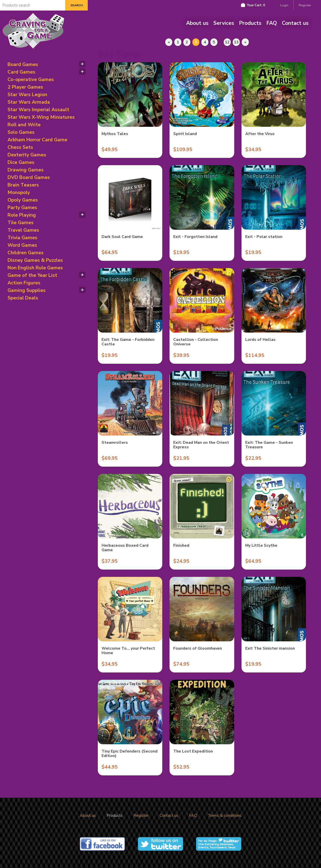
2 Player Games (25, 87)
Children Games (26, 253)
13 (236, 42)
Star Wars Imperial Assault (38, 110)
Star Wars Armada (29, 102)
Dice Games (21, 162)
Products (250, 23)
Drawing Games (26, 170)
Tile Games (21, 223)
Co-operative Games (31, 80)
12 (227, 42)
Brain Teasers (23, 185)
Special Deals (23, 298)
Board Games (23, 65)
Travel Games (23, 230)
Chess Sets (20, 147)
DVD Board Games (29, 177)
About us (197, 23)
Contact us (295, 23)
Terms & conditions (225, 816)
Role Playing (22, 215)
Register (305, 5)
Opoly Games (23, 200)
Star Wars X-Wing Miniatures (41, 117)
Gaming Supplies (27, 290)
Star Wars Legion (27, 95)
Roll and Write (24, 125)
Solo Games (21, 132)
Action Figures (24, 283)
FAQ (272, 23)
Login (284, 5)
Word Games (22, 245)
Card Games (21, 72)
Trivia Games (22, 238)
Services (224, 23)
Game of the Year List (32, 275)
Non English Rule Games (35, 268)
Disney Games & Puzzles (35, 260)
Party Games (22, 208)
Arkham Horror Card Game (37, 140)
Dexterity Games (27, 155)
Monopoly (19, 193)
